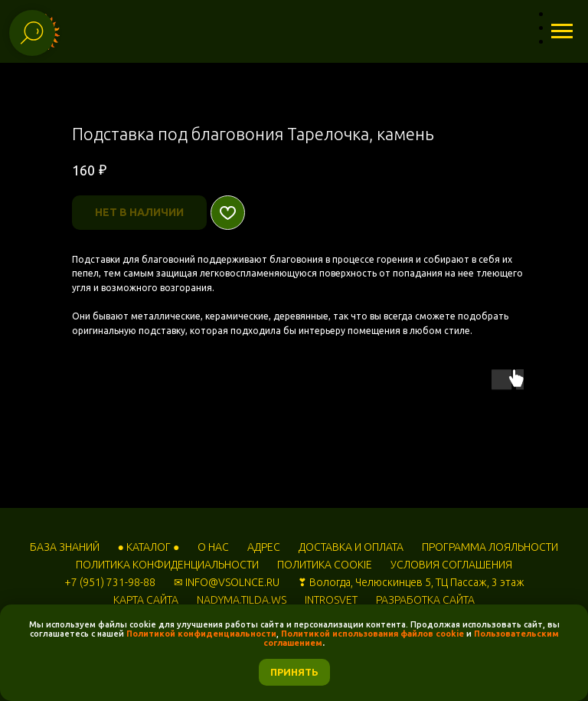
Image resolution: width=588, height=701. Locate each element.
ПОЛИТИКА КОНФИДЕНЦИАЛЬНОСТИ (167, 565)
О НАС (213, 547)
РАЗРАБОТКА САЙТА (425, 600)
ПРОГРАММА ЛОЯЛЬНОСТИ (490, 547)
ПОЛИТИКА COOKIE (325, 565)
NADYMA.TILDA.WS (242, 600)
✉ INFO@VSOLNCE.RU (227, 582)
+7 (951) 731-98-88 (110, 582)
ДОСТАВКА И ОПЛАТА (351, 547)
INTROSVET (331, 600)
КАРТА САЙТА (146, 600)
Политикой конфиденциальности (201, 634)
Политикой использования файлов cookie (372, 634)
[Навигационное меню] (562, 31)
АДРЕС (264, 547)
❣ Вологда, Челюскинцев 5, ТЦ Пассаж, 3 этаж (411, 582)
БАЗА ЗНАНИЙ (65, 547)
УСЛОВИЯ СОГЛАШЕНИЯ (451, 565)
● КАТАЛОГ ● (149, 547)
